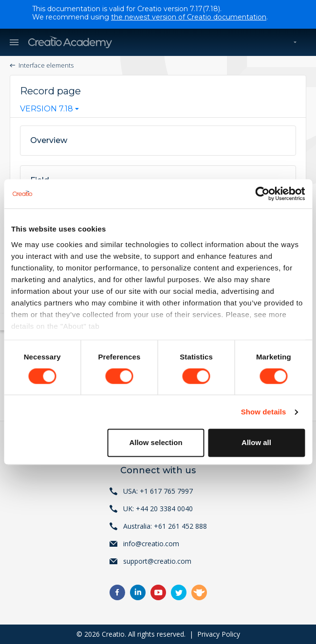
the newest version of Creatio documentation (189, 17)
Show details (264, 412)
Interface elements (46, 65)
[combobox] (49, 111)
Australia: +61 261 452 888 (165, 526)
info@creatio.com (151, 544)
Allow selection (156, 443)
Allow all (256, 443)
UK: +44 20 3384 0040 (158, 509)
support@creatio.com (157, 561)
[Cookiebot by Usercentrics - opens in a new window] (262, 194)
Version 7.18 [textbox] (46, 109)
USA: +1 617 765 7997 (158, 491)
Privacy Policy (219, 634)
